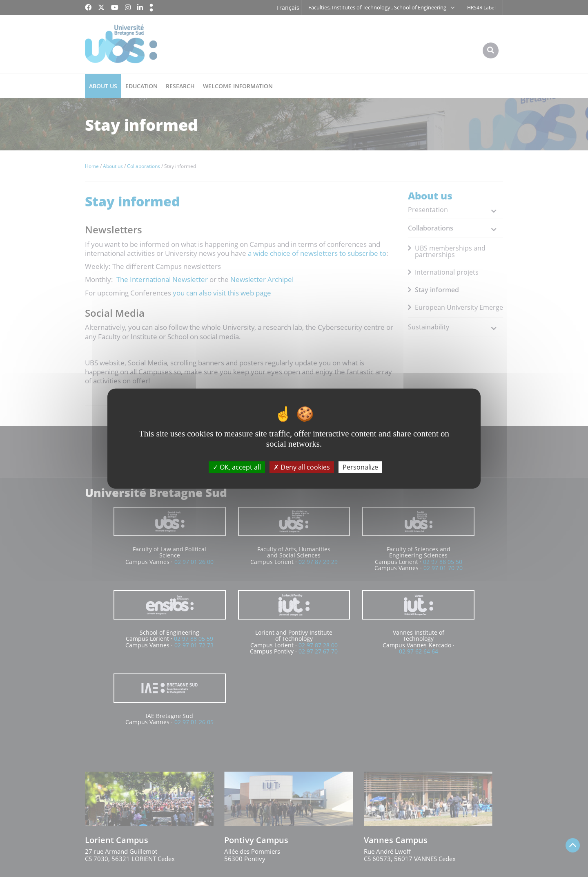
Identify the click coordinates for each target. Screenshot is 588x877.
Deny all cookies (302, 467)
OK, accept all (237, 467)
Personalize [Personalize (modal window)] (360, 467)
